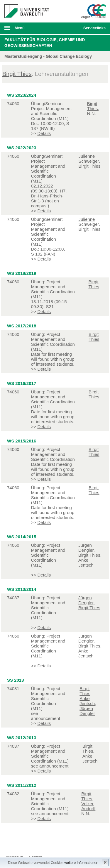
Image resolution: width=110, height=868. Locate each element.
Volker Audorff (88, 806)
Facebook (11, 841)
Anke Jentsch (86, 563)
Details (44, 133)
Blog (48, 841)
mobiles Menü (24, 30)
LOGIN (100, 17)
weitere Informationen (81, 863)
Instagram (29, 841)
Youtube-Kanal (39, 841)
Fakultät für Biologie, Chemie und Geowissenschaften (45, 43)
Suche (69, 28)
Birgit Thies (17, 74)
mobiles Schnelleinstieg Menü (93, 30)
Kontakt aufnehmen (57, 841)
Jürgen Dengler (86, 548)
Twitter (20, 841)
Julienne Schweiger (89, 159)
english (87, 17)
